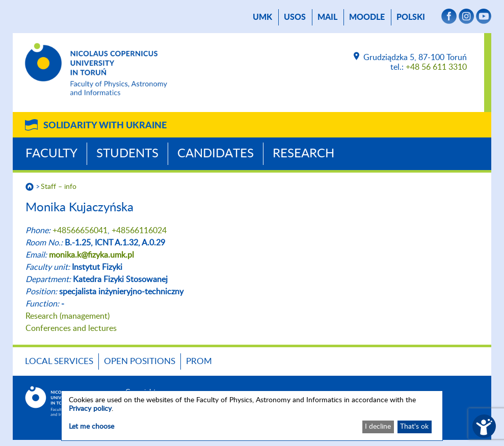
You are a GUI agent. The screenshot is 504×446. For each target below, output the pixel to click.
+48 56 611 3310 (436, 67)
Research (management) (68, 316)
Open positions (140, 361)
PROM (199, 361)
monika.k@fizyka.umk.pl (91, 255)
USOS (295, 17)
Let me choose (91, 427)
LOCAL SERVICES (59, 361)
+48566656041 (80, 231)
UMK (262, 17)
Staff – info (59, 187)
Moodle (367, 17)
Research (303, 154)
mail (327, 17)
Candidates (216, 154)
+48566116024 (139, 231)
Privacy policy (90, 409)
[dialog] (252, 416)
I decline (378, 427)
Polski (411, 17)
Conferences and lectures (71, 328)
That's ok (414, 427)
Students (127, 154)
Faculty (51, 154)
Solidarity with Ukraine (105, 126)
